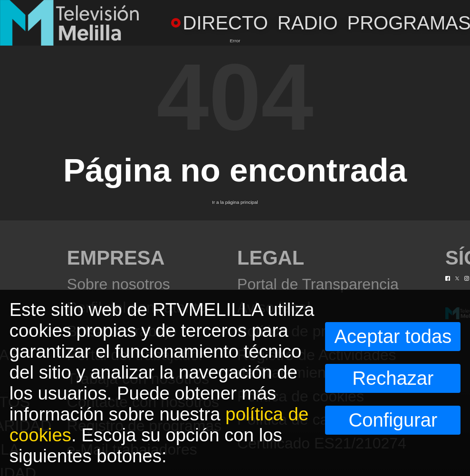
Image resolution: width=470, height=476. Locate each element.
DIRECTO (220, 23)
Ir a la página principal (235, 202)
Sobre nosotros (119, 284)
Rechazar (393, 378)
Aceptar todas (393, 336)
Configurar (393, 420)
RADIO (308, 23)
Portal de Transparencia (318, 284)
